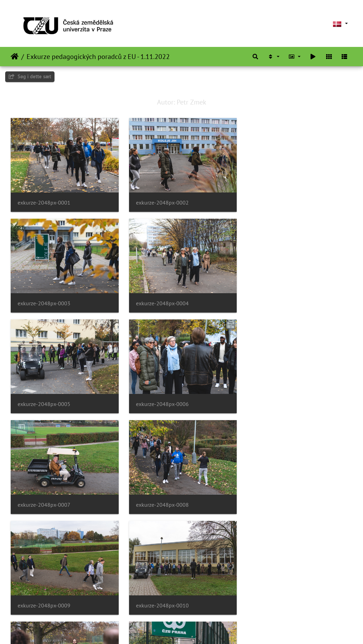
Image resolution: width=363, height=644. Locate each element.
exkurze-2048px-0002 (161, 202)
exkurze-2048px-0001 (44, 202)
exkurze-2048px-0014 (161, 602)
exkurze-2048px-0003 (279, 202)
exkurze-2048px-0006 (279, 302)
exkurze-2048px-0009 (279, 402)
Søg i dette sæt (30, 76)
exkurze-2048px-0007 (44, 402)
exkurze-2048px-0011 (161, 502)
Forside (15, 57)
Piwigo (192, 630)
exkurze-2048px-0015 (279, 602)
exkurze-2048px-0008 (161, 402)
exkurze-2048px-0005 (161, 302)
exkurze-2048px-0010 (44, 502)
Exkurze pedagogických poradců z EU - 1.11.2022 (98, 57)
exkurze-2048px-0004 (44, 302)
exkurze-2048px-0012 (279, 502)
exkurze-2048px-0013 (44, 602)
